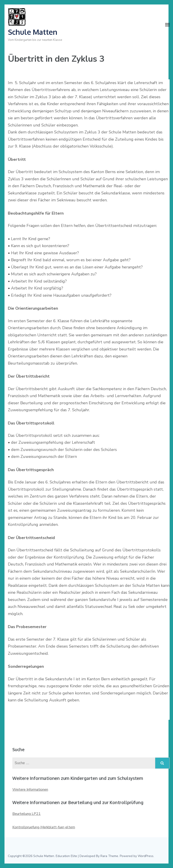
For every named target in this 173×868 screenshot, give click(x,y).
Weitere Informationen (30, 790)
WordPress (146, 856)
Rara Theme (109, 856)
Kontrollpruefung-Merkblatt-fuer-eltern (44, 827)
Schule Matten (33, 32)
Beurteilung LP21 (27, 814)
